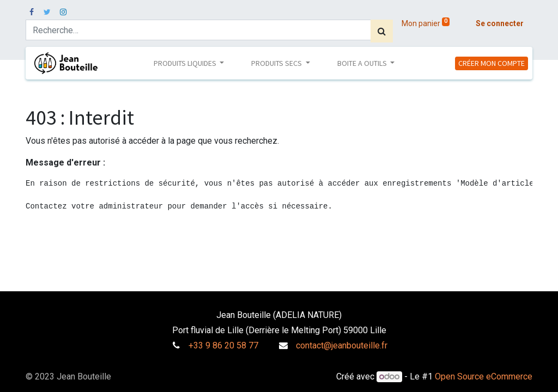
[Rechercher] (382, 31)
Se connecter (500, 23)
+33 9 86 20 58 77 (223, 345)
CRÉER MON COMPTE (492, 63)
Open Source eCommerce (484, 376)
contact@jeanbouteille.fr (342, 345)
